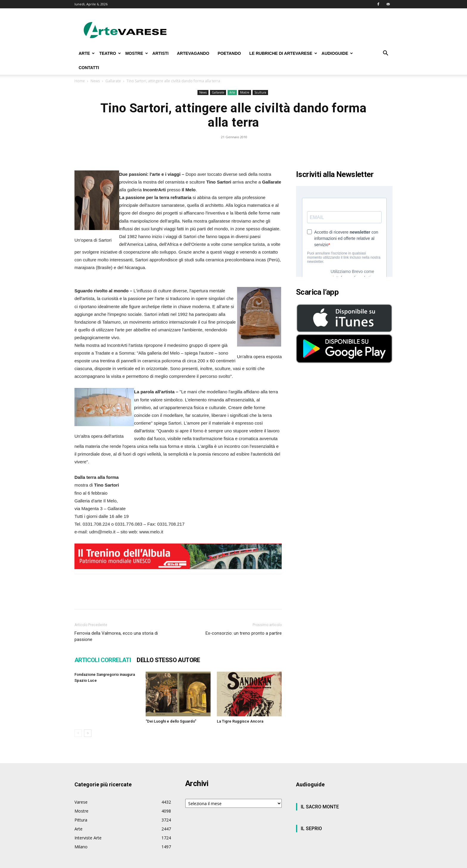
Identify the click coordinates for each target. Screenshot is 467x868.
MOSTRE (137, 53)
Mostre (245, 92)
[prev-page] (78, 733)
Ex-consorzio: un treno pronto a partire (244, 633)
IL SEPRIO (311, 829)
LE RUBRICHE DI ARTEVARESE (283, 53)
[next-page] (88, 733)
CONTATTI (89, 68)
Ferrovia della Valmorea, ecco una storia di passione (116, 636)
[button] (385, 54)
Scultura (260, 92)
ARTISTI (161, 53)
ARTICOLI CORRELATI (103, 660)
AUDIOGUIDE (337, 53)
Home (80, 81)
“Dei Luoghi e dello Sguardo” (171, 721)
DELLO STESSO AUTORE (168, 660)
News (95, 81)
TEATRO (110, 53)
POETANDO (229, 53)
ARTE (87, 53)
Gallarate (113, 81)
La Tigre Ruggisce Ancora (240, 721)
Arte (232, 92)
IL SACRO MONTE (320, 807)
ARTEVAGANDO (193, 53)
